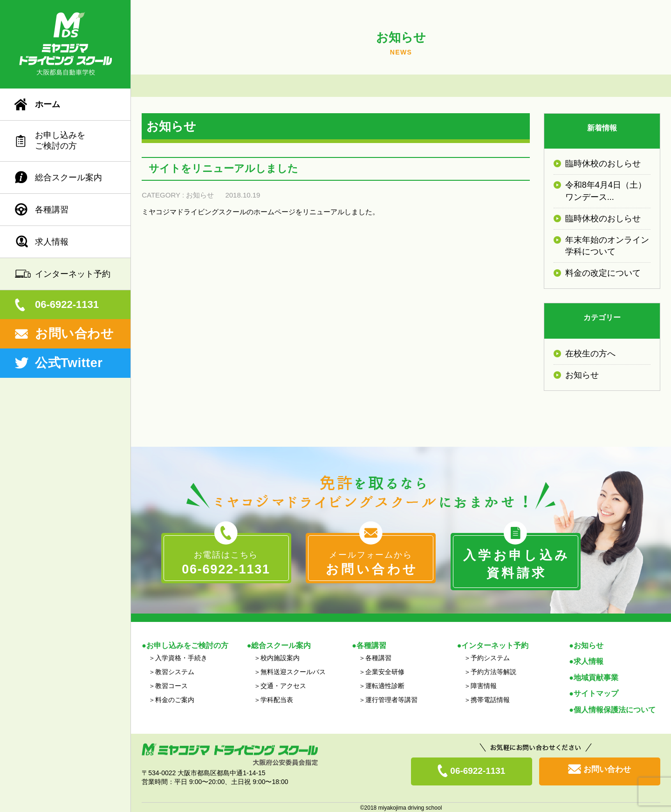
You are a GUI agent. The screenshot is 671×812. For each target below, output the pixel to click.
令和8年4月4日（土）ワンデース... (606, 191)
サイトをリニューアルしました (223, 168)
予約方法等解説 (493, 671)
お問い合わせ (74, 334)
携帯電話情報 (490, 699)
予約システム (490, 657)
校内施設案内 (280, 657)
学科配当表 (277, 699)
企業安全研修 (385, 671)
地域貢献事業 (596, 677)
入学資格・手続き (181, 657)
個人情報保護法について (615, 708)
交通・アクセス (283, 685)
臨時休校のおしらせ (603, 164)
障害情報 (484, 685)
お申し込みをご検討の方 (60, 140)
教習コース (171, 685)
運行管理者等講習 (391, 699)
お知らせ (200, 195)
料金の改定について (603, 273)
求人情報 (52, 242)
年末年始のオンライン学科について (607, 246)
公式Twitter (69, 363)
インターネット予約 (73, 274)
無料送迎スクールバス (293, 671)
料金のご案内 (175, 699)
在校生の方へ (590, 354)
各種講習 (52, 210)
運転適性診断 (385, 685)
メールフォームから (371, 564)
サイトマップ (596, 693)
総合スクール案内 (68, 177)
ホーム (48, 104)
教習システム (175, 671)
